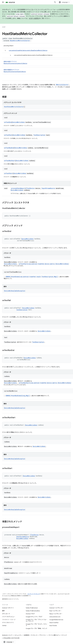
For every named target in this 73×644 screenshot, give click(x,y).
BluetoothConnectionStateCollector (15, 72)
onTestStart (8, 173)
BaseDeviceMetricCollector (20, 41)
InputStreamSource (48, 188)
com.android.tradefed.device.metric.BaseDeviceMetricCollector (28, 50)
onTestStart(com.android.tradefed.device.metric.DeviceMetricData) (44, 264)
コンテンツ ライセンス (33, 594)
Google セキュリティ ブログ (34, 617)
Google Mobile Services (56, 620)
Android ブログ (30, 614)
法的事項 (26, 635)
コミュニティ (18, 635)
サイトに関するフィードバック (58, 635)
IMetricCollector (62, 85)
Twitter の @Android (32, 608)
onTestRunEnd (9, 148)
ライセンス (34, 635)
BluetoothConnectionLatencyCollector (15, 63)
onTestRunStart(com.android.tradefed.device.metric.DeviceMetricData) (45, 383)
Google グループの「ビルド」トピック (36, 625)
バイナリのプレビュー (9, 617)
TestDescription (39, 135)
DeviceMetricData (18, 122)
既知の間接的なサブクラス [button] (36, 71)
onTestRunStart (10, 161)
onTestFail (8, 135)
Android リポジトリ (8, 608)
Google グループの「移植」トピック (36, 628)
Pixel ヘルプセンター (55, 611)
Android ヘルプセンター (56, 608)
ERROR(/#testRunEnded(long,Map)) (18, 396)
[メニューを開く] (3, 2)
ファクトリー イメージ (9, 620)
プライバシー (43, 635)
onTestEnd (8, 122)
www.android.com (55, 617)
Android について (7, 635)
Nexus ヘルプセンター (56, 614)
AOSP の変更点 (34, 18)
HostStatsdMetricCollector (14, 107)
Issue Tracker (53, 626)
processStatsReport (18, 188)
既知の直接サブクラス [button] (36, 63)
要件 (3, 611)
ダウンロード (6, 614)
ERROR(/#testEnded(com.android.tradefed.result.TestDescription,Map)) (32, 277)
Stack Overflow (54, 623)
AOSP (4, 27)
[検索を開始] (55, 2)
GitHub (4, 626)
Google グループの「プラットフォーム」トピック (36, 620)
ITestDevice (30, 188)
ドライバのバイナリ (8, 623)
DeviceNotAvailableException (15, 291)
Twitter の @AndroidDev (33, 611)
